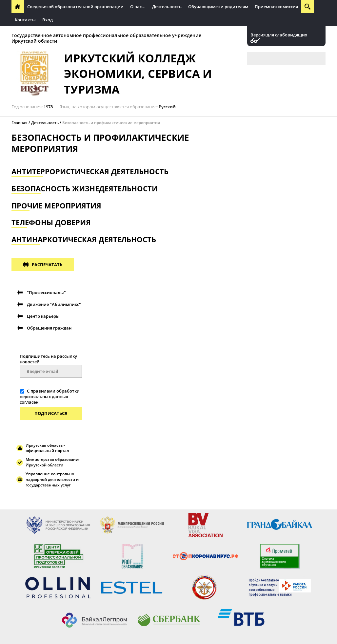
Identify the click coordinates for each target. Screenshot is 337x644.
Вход (48, 20)
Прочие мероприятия (56, 206)
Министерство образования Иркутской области (53, 462)
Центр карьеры (43, 316)
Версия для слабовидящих (279, 35)
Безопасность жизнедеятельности (85, 189)
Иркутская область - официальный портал (47, 448)
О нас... (138, 7)
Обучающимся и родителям (218, 7)
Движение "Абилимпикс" (54, 304)
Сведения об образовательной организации (75, 7)
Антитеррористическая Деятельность (90, 172)
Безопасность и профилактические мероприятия (111, 123)
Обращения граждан (49, 328)
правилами (43, 391)
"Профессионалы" (46, 292)
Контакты (25, 20)
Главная (20, 123)
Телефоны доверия (51, 222)
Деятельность (167, 7)
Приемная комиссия (276, 7)
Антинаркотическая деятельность (84, 239)
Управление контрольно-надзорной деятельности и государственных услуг (52, 479)
